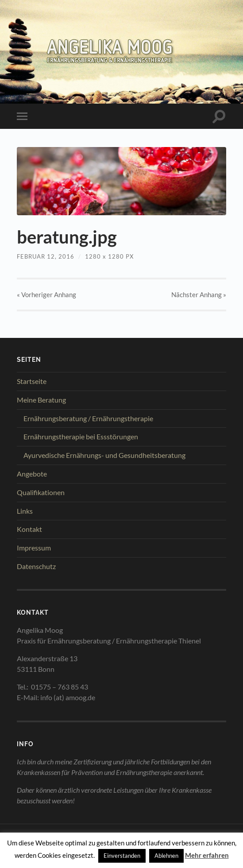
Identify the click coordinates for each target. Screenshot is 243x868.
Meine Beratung (41, 400)
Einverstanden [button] (122, 856)
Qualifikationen (41, 492)
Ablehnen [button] (166, 856)
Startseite (32, 381)
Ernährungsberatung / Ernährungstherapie (88, 418)
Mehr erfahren (207, 855)
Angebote (32, 474)
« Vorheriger (46, 294)
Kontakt (29, 529)
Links (25, 511)
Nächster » (199, 294)
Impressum (34, 548)
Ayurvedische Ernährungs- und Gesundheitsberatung (104, 455)
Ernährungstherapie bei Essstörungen (81, 436)
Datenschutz (36, 566)
